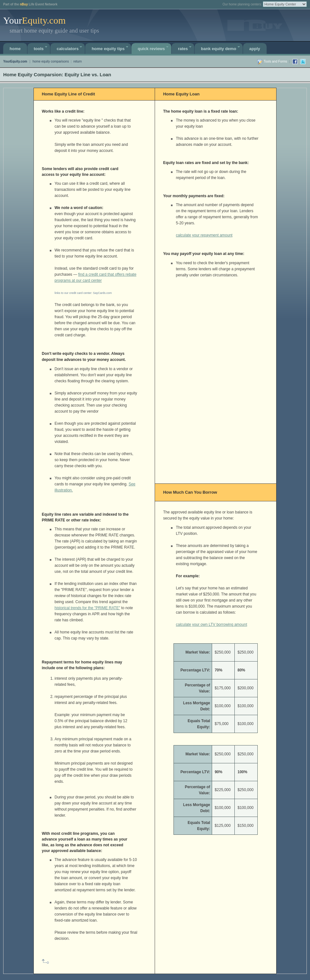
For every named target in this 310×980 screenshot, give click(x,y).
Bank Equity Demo (221, 48)
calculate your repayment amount (204, 235)
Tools (41, 48)
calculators (70, 48)
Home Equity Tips (111, 48)
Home (15, 49)
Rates (185, 48)
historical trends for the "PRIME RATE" (87, 608)
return (77, 61)
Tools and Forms (276, 61)
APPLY (255, 49)
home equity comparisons (51, 61)
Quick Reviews (154, 48)
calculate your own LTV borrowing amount (211, 625)
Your (34, 20)
